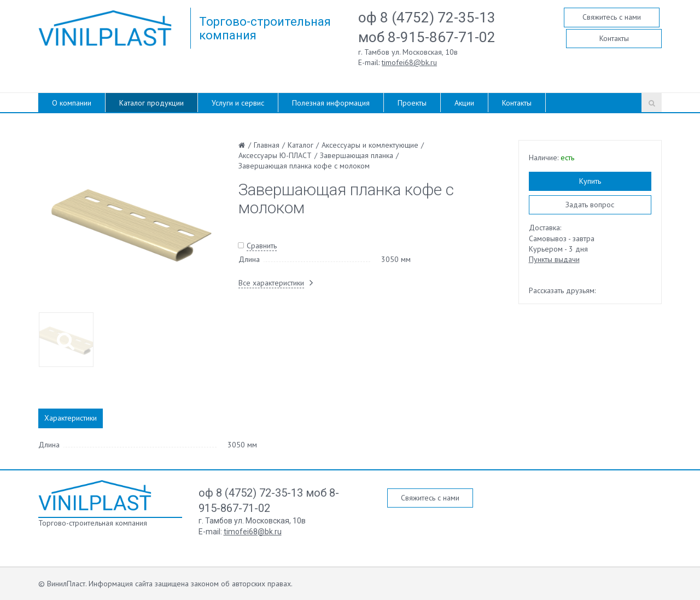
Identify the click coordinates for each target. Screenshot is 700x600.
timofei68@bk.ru (409, 62)
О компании (72, 103)
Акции (464, 103)
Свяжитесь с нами (612, 17)
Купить (590, 181)
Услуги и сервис (238, 103)
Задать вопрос (590, 205)
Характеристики (71, 418)
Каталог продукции (151, 103)
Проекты (412, 103)
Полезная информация (331, 103)
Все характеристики (271, 283)
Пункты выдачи (554, 259)
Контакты (614, 38)
